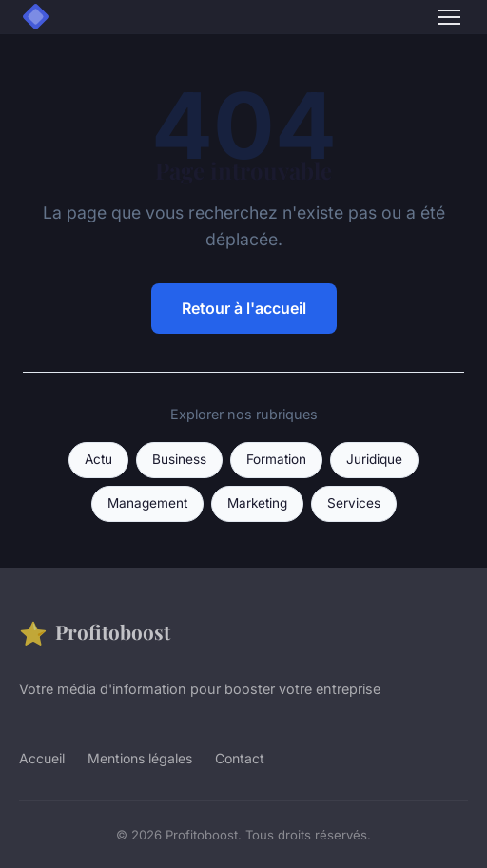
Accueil (42, 758)
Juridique (374, 459)
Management (147, 503)
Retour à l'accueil (244, 308)
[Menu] (449, 17)
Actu (98, 459)
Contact (240, 758)
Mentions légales (140, 758)
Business (179, 459)
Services (354, 503)
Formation (276, 459)
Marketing (257, 503)
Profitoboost (95, 633)
